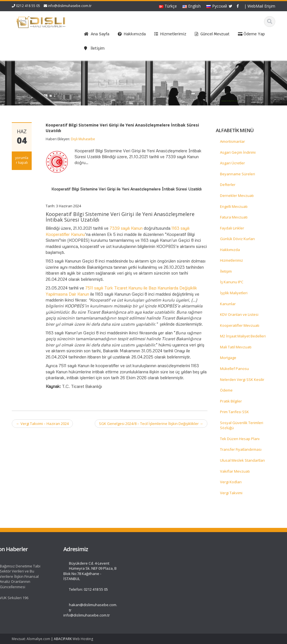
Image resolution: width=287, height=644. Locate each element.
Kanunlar (228, 304)
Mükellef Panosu (234, 369)
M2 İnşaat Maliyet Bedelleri (243, 336)
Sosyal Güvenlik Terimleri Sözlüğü (242, 425)
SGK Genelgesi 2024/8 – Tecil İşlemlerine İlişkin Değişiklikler (151, 424)
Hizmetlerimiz (232, 260)
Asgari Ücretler (232, 163)
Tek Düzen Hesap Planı (240, 439)
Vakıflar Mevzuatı (235, 471)
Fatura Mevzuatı (234, 217)
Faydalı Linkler (232, 228)
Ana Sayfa (28, 563)
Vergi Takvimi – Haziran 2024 (42, 424)
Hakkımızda (230, 250)
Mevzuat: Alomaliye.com (31, 639)
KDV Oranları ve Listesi (239, 314)
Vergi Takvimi (231, 493)
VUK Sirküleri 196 (94, 598)
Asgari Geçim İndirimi (238, 152)
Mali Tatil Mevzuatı (236, 347)
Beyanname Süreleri (238, 174)
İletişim (226, 271)
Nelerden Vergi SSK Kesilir (242, 380)
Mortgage (228, 358)
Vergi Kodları (231, 482)
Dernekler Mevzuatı (237, 196)
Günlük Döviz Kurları (237, 239)
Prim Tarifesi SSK (234, 412)
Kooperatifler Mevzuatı (240, 325)
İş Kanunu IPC (232, 282)
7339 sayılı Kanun (126, 228)
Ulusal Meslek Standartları (242, 460)
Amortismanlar (232, 141)
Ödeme (226, 390)
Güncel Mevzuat (33, 579)
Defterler (228, 185)
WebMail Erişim (261, 6)
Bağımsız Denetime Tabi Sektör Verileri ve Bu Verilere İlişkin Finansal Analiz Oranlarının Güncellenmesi (100, 576)
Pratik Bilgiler (231, 401)
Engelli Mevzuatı (234, 206)
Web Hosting (83, 639)
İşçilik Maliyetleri (234, 293)
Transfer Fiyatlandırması (241, 449)
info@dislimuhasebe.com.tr (70, 6)
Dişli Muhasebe (83, 139)
